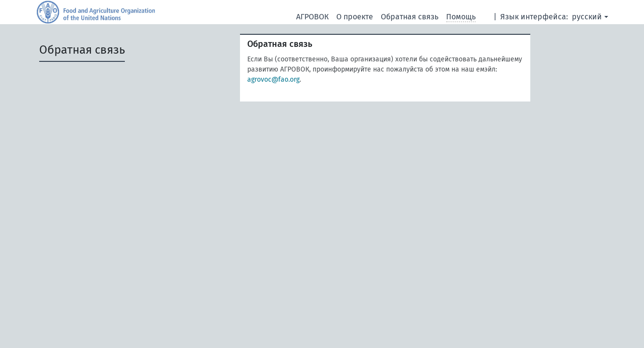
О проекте (355, 17)
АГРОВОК (312, 17)
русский (587, 17)
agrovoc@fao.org (273, 80)
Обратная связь (410, 17)
